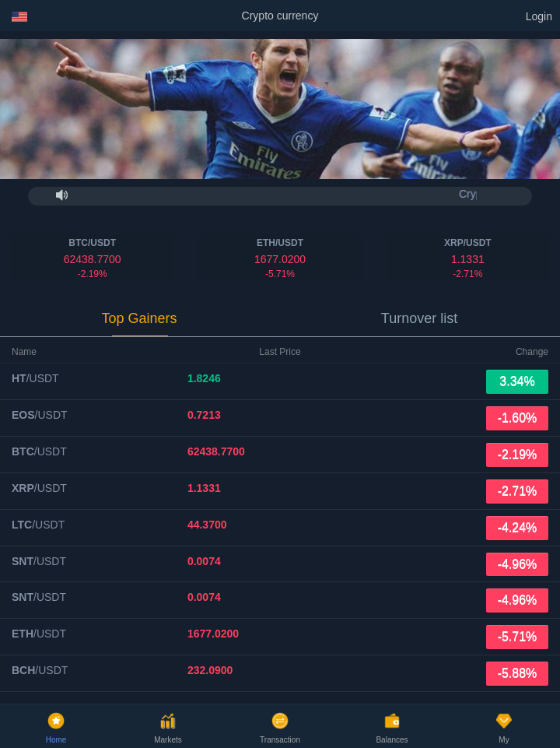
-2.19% (518, 454)
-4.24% (518, 527)
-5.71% (518, 636)
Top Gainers (139, 318)
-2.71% (518, 491)
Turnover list (419, 318)
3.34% (517, 381)
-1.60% (518, 418)
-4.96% (518, 564)
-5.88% (518, 673)
